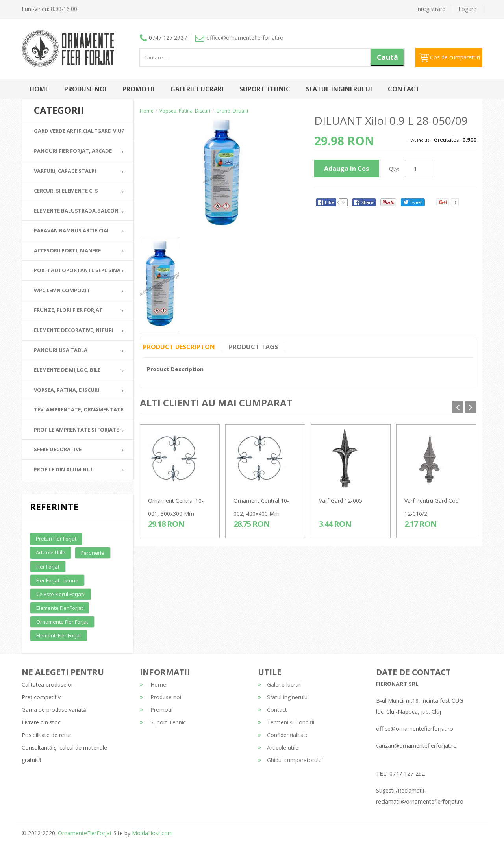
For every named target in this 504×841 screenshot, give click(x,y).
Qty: (394, 169)
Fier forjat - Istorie (57, 580)
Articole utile (51, 552)
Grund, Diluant (232, 111)
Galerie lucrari (197, 89)
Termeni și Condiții (286, 722)
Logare (467, 9)
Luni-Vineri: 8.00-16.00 (49, 9)
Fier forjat (48, 567)
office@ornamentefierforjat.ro (239, 38)
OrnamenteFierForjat (84, 833)
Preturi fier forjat (56, 539)
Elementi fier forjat (59, 635)
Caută (387, 57)
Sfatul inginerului (339, 89)
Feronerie (93, 553)
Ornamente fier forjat (62, 622)
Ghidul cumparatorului (290, 760)
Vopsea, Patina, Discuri (185, 111)
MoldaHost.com (152, 833)
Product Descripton (179, 347)
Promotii (139, 89)
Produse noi (85, 89)
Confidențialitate (283, 735)
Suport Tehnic (265, 89)
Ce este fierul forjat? (61, 594)
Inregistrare (431, 9)
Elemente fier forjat (60, 608)
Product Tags (253, 347)
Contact (404, 89)
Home (39, 89)
